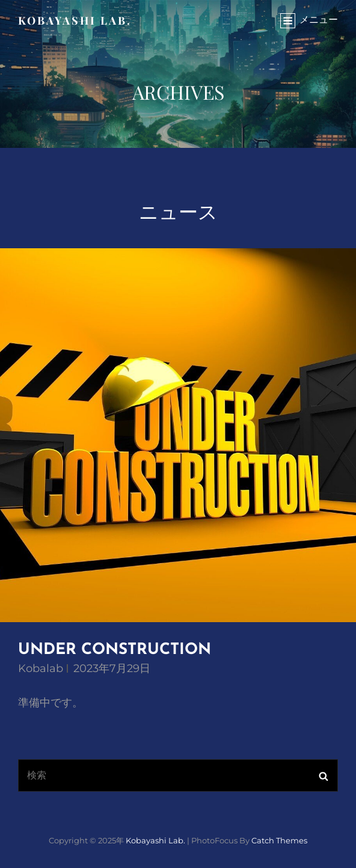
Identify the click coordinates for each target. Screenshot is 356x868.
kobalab (41, 668)
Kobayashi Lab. (75, 20)
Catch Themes (279, 840)
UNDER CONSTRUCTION (115, 650)
